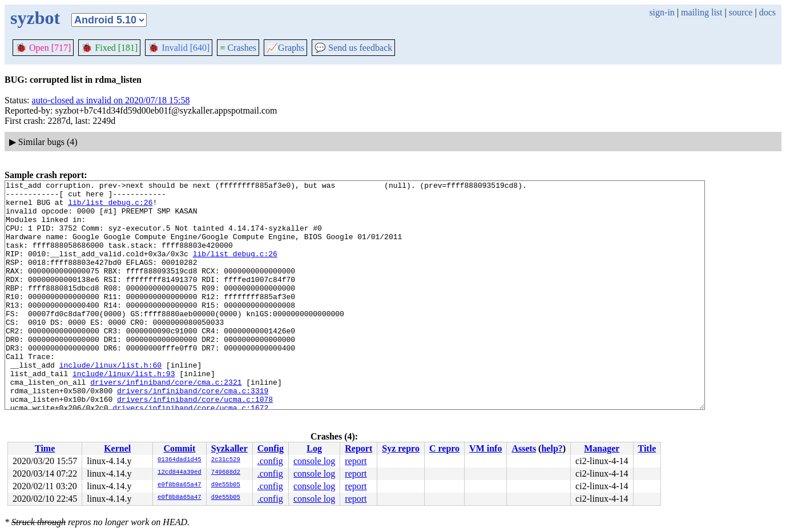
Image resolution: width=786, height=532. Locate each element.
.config (270, 461)
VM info (485, 448)
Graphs (285, 48)
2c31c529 (226, 460)
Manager (602, 448)
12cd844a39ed (180, 473)
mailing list (702, 12)
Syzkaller (229, 448)
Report (358, 448)
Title (647, 448)
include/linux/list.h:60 (110, 402)
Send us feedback (353, 48)
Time (45, 448)
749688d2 (226, 473)
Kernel (117, 448)
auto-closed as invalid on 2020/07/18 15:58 (111, 100)
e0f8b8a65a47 (180, 485)
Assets (524, 448)
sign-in (662, 12)
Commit (179, 448)
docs (767, 12)
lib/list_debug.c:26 (110, 207)
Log (314, 448)
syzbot (35, 18)
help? (552, 448)
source (741, 12)
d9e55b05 (226, 485)
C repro (444, 448)
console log (314, 461)
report (356, 461)
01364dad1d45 (180, 460)
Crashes (238, 48)
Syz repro (401, 448)
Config (271, 448)
